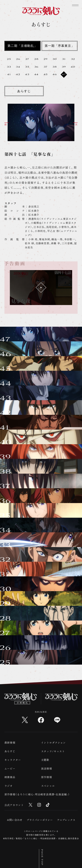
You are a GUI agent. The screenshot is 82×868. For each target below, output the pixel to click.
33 (9, 67)
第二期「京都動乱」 (22, 46)
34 (18, 67)
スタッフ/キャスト (53, 751)
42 (18, 75)
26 (18, 59)
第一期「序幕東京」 (60, 46)
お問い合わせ (15, 820)
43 (27, 75)
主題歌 (45, 760)
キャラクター (13, 760)
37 (46, 67)
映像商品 (10, 777)
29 (46, 59)
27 (27, 59)
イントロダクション (53, 742)
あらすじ (24, 91)
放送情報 (47, 768)
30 (55, 59)
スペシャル (48, 786)
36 (36, 67)
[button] (9, 124)
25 (9, 59)
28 (36, 59)
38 (55, 67)
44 (36, 75)
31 (64, 59)
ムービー (10, 768)
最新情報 (10, 742)
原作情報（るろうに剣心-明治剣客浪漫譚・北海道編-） (37, 794)
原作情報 (47, 777)
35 (27, 67)
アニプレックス (66, 820)
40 (73, 67)
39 (64, 67)
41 (9, 75)
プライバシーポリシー (40, 820)
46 (55, 75)
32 (73, 59)
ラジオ (9, 786)
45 (46, 75)
